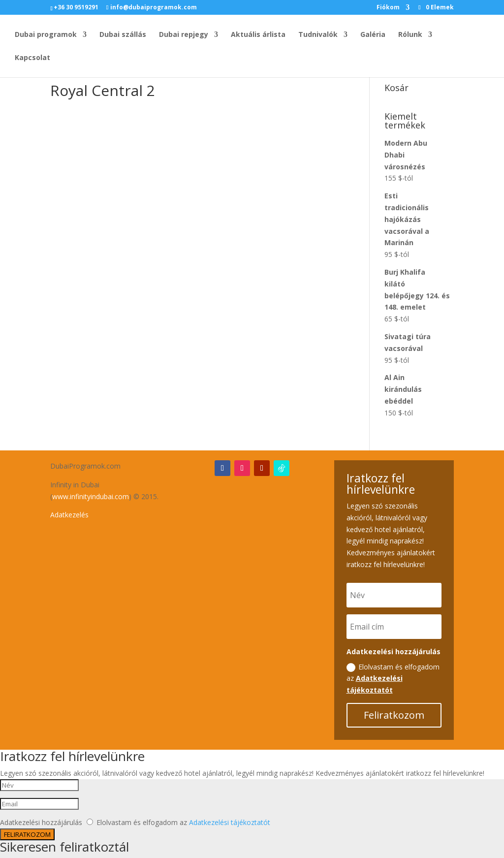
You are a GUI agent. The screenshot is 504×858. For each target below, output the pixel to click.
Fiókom (388, 8)
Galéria (373, 35)
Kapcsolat (32, 58)
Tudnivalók (318, 35)
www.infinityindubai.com (91, 496)
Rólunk (410, 35)
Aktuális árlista (258, 35)
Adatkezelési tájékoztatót (230, 822)
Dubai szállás (123, 35)
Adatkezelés (69, 515)
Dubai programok (46, 35)
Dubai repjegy (184, 35)
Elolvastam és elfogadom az (393, 679)
